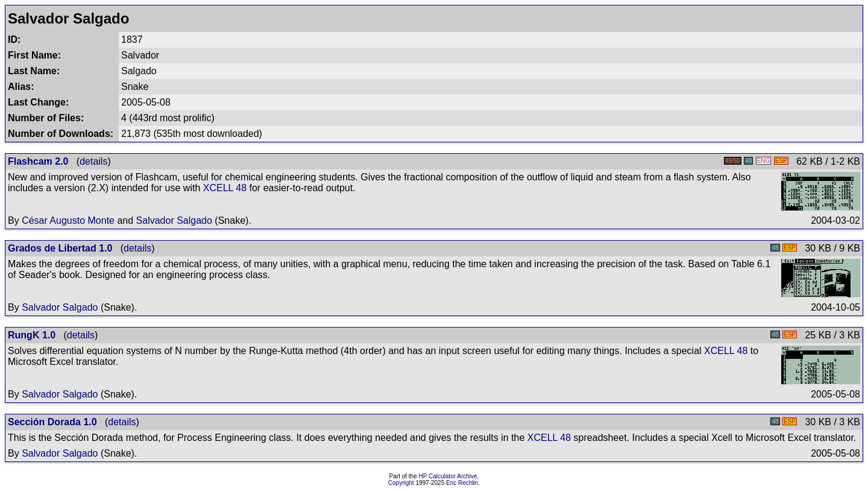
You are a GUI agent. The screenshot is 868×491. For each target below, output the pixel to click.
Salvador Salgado (174, 220)
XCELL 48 (225, 188)
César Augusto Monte (68, 220)
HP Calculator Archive (448, 476)
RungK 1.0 (32, 335)
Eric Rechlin (462, 483)
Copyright (401, 483)
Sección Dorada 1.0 (52, 422)
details (93, 161)
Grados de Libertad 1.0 (60, 248)
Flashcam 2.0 (38, 161)
